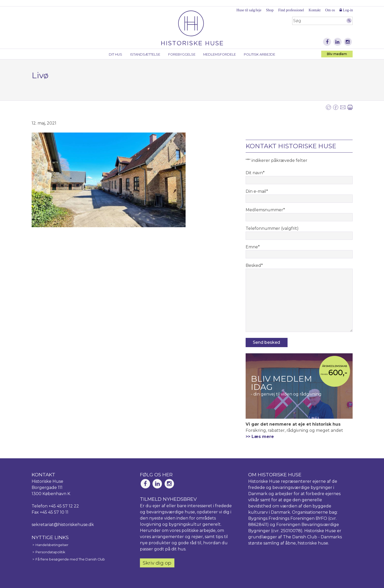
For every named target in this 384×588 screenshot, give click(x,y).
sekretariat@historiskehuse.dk (63, 525)
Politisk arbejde (260, 54)
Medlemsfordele (220, 54)
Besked (254, 265)
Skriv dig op (157, 563)
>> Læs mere (260, 437)
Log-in (346, 10)
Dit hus (115, 54)
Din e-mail (257, 191)
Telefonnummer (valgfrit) (272, 228)
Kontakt (315, 10)
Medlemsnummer (265, 210)
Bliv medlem (337, 54)
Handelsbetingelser (52, 545)
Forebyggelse (182, 54)
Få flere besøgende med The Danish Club (70, 559)
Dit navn (255, 173)
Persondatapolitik (50, 552)
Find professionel (291, 10)
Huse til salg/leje (249, 10)
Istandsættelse (145, 54)
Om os (330, 10)
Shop (270, 10)
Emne (253, 247)
